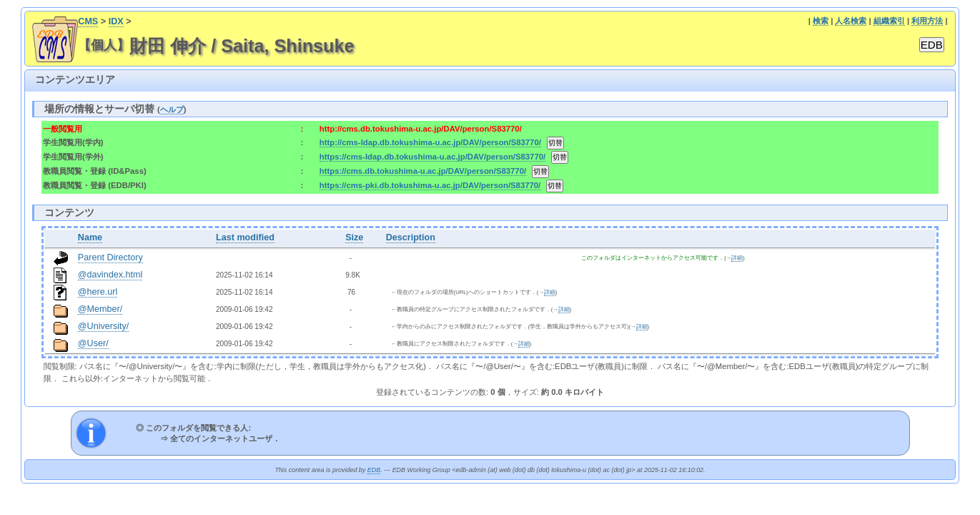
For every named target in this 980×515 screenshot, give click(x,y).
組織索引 (889, 21)
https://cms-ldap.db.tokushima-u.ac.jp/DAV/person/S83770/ (432, 157)
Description (411, 237)
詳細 (737, 258)
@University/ (104, 326)
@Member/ (100, 309)
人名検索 (851, 21)
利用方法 (927, 21)
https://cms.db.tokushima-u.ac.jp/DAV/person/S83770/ (423, 171)
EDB (374, 470)
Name (90, 237)
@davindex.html (110, 275)
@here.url (98, 292)
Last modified (245, 237)
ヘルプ (172, 109)
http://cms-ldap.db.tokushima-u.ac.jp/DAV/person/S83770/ (430, 142)
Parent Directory (110, 257)
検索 (821, 21)
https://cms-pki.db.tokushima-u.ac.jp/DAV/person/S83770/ (430, 185)
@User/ (93, 343)
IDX (116, 21)
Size (354, 237)
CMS (88, 21)
